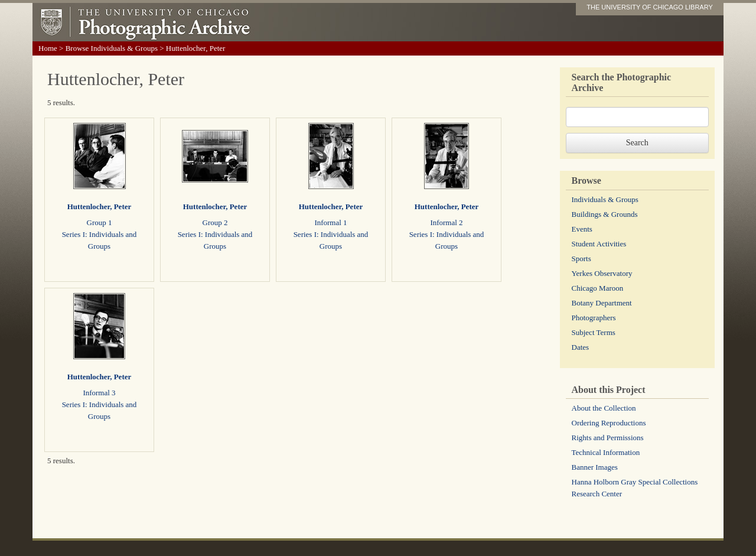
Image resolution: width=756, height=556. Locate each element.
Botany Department (602, 303)
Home (48, 48)
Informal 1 (330, 222)
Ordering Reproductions (609, 423)
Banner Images (595, 467)
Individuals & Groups (605, 199)
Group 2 (215, 222)
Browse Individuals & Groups (112, 48)
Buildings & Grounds (605, 214)
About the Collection (604, 408)
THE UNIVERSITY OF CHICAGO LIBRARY (650, 7)
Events (582, 229)
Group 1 (100, 222)
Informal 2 (446, 222)
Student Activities (599, 244)
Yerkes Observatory (602, 273)
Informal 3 (99, 393)
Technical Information (606, 452)
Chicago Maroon (598, 288)
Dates (581, 347)
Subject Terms (594, 332)
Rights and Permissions (608, 438)
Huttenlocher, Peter (100, 207)
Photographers (594, 318)
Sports (581, 259)
